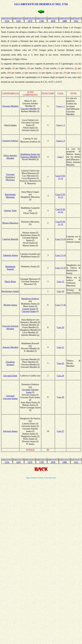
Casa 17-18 (60, 305)
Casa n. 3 (60, 125)
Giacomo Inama (29, 311)
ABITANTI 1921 (76, 20)
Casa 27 (61, 431)
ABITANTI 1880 (65, 20)
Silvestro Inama (10, 431)
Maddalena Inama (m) (30, 154)
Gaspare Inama (29, 309)
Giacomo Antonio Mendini (10, 327)
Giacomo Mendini (29, 109)
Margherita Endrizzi (30, 299)
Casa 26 (61, 397)
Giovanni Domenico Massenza (10, 177)
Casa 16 (61, 291)
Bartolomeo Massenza (10, 196)
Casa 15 (61, 281)
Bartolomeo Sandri (10, 291)
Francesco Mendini (29, 157)
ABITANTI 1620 (18, 20)
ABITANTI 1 (7, 461)
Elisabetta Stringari (10, 363)
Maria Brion (10, 281)
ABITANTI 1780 (42, 20)
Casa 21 (61, 347)
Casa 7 (60, 157)
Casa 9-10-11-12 (60, 177)
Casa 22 (61, 363)
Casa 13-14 (60, 239)
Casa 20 (61, 327)
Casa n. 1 (60, 106)
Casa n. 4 (60, 141)
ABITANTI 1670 (30, 20)
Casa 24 (61, 376)
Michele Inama (10, 305)
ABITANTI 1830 (53, 20)
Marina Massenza (10, 223)
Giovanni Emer (10, 376)
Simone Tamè (10, 211)
